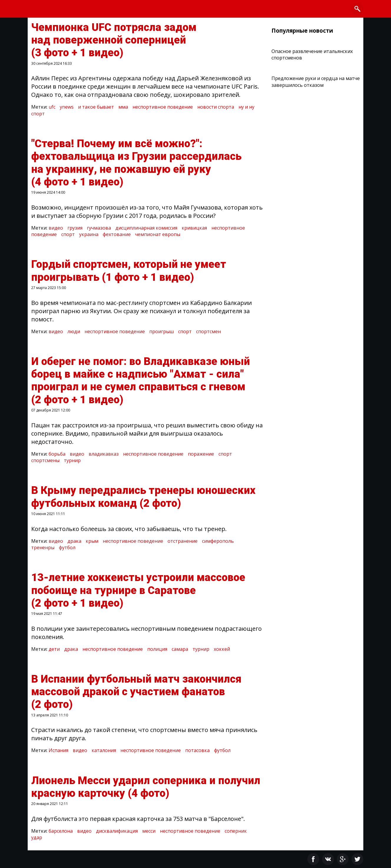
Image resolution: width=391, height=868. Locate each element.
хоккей (222, 649)
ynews (67, 107)
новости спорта (216, 107)
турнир (72, 460)
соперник (236, 831)
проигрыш (161, 331)
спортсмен (208, 331)
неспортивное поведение (163, 107)
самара (180, 649)
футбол (67, 547)
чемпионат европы (158, 234)
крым (92, 541)
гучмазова (99, 228)
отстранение (183, 541)
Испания (58, 750)
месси (149, 831)
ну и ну (246, 107)
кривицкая (194, 228)
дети (54, 649)
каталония (104, 750)
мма (123, 107)
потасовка (197, 750)
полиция (157, 649)
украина (89, 234)
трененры (43, 547)
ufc (52, 107)
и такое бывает (96, 107)
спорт (38, 114)
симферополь (218, 541)
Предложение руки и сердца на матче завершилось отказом (316, 82)
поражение (201, 454)
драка (74, 541)
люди (74, 331)
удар (37, 837)
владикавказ (104, 454)
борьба (57, 454)
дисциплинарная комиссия (146, 228)
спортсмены (45, 460)
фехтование (117, 234)
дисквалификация (117, 831)
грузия (75, 228)
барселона (61, 831)
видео (56, 228)
